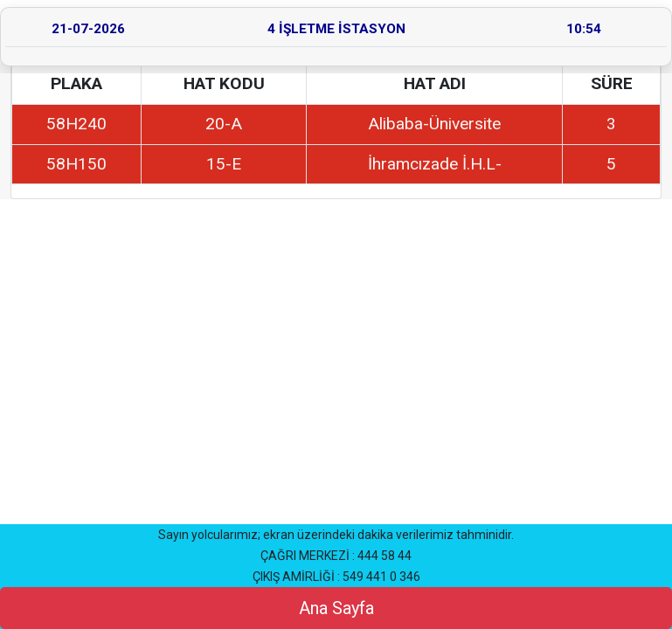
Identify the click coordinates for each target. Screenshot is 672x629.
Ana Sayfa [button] (336, 608)
